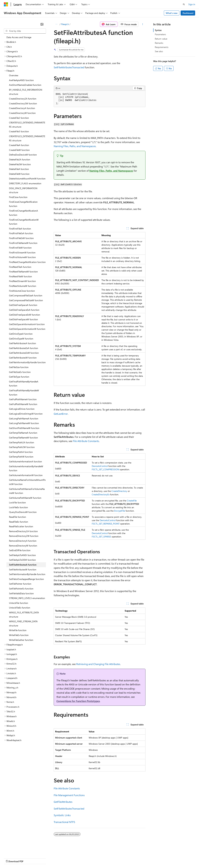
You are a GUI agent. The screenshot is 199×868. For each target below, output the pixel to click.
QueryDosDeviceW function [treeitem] (23, 512)
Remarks (159, 43)
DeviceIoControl (100, 466)
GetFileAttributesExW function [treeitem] (24, 353)
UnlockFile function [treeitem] (19, 603)
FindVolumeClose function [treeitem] (22, 291)
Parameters (160, 34)
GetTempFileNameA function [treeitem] (23, 433)
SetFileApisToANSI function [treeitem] (22, 555)
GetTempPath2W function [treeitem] (22, 447)
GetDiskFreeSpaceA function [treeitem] (23, 305)
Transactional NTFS (64, 822)
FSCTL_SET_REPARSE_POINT (106, 524)
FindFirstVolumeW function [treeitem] (22, 257)
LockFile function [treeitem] (17, 502)
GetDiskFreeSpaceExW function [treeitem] (25, 315)
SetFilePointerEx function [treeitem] (21, 589)
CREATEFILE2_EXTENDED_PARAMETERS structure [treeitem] (27, 125)
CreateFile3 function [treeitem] (19, 131)
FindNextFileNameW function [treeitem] (23, 272)
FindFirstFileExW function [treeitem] (21, 238)
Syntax (158, 30)
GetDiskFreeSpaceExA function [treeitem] (24, 310)
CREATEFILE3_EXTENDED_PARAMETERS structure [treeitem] (27, 138)
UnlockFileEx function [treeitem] (20, 608)
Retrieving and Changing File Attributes (98, 664)
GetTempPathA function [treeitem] (21, 452)
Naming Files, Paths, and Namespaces (75, 146)
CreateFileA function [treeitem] (19, 145)
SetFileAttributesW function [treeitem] (23, 569)
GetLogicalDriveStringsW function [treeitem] (26, 414)
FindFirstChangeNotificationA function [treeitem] (23, 213)
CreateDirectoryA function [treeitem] (22, 108)
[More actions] (142, 24)
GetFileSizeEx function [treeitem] (20, 372)
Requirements (162, 47)
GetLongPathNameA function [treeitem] (24, 418)
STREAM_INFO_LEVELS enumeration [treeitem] (27, 598)
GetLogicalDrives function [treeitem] (22, 409)
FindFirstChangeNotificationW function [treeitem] (24, 222)
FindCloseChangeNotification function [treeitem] (23, 204)
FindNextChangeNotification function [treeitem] (27, 262)
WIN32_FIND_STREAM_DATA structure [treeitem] (23, 623)
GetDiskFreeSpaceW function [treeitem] (23, 319)
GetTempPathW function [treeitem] (21, 457)
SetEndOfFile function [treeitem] (20, 550)
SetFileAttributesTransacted (69, 67)
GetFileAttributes (63, 802)
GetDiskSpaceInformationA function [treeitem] (27, 324)
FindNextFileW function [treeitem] (20, 276)
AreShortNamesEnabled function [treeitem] (25, 85)
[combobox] (25, 31)
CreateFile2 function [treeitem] (19, 118)
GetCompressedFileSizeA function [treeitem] (26, 295)
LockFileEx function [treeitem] (18, 507)
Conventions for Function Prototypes (78, 701)
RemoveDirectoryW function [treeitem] (23, 546)
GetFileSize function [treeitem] (19, 367)
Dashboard (188, 13)
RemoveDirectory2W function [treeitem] (24, 536)
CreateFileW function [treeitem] (19, 150)
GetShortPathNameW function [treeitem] (24, 428)
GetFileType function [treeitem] (19, 377)
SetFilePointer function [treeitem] (20, 584)
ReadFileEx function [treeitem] (19, 522)
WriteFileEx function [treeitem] (19, 635)
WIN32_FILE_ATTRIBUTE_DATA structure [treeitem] (24, 615)
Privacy (70, 858)
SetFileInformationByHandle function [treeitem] (27, 574)
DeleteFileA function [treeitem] (19, 169)
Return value (161, 39)
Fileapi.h (65, 24)
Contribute (58, 858)
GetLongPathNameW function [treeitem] (24, 423)
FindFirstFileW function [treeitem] (20, 248)
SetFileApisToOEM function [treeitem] (22, 560)
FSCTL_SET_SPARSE (101, 537)
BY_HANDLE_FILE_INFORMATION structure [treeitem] (26, 92)
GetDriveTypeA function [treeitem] (21, 334)
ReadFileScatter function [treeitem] (21, 526)
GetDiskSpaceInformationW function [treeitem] (27, 329)
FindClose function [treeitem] (18, 197)
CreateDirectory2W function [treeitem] (23, 103)
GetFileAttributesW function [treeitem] (23, 358)
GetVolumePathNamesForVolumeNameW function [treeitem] (27, 491)
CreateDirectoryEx (101, 494)
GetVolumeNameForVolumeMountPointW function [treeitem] (27, 482)
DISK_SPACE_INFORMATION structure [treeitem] (23, 190)
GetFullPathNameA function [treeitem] (23, 399)
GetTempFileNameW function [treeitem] (23, 438)
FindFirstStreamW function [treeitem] (22, 252)
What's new (172, 13)
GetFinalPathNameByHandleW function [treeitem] (24, 392)
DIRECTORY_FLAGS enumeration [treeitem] (25, 183)
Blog (44, 858)
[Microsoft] (6, 4)
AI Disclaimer (10, 858)
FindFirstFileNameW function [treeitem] (23, 243)
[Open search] (184, 4)
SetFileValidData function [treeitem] (21, 593)
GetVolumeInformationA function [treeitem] (25, 461)
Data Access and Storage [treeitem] (19, 37)
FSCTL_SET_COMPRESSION (105, 469)
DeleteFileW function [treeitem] (19, 174)
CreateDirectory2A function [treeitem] (23, 99)
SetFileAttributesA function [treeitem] (23, 565)
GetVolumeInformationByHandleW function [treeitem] (26, 468)
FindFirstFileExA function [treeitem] (21, 233)
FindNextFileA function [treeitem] (20, 267)
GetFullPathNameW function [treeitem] (23, 404)
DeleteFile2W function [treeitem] (20, 164)
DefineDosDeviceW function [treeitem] (23, 155)
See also (159, 51)
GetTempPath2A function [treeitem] (22, 442)
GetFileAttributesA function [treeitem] (22, 343)
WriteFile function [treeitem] (18, 630)
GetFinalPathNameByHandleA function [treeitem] (24, 384)
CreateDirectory (119, 491)
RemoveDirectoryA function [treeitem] (23, 541)
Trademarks (134, 858)
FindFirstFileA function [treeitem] (20, 229)
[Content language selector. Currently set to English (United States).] (19, 850)
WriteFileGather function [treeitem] (21, 640)
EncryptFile (120, 511)
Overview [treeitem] (14, 75)
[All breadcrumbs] (57, 24)
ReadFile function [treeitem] (17, 517)
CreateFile (132, 501)
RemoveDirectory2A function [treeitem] (23, 531)
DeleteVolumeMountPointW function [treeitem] (27, 179)
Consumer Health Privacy (93, 858)
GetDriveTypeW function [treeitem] (21, 339)
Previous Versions (29, 858)
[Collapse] (42, 24)
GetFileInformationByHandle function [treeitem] (27, 362)
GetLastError (61, 414)
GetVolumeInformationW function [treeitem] (26, 475)
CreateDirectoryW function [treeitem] (22, 113)
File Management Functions (69, 795)
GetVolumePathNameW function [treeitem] (25, 498)
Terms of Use (118, 858)
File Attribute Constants (86, 441)
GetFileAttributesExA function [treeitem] (24, 348)
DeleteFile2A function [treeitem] (20, 159)
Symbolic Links (62, 815)
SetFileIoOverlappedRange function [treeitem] (26, 579)
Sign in (192, 4)
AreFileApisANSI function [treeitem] (21, 80)
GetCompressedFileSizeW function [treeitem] (26, 300)
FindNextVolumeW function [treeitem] (23, 286)
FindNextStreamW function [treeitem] (22, 281)
